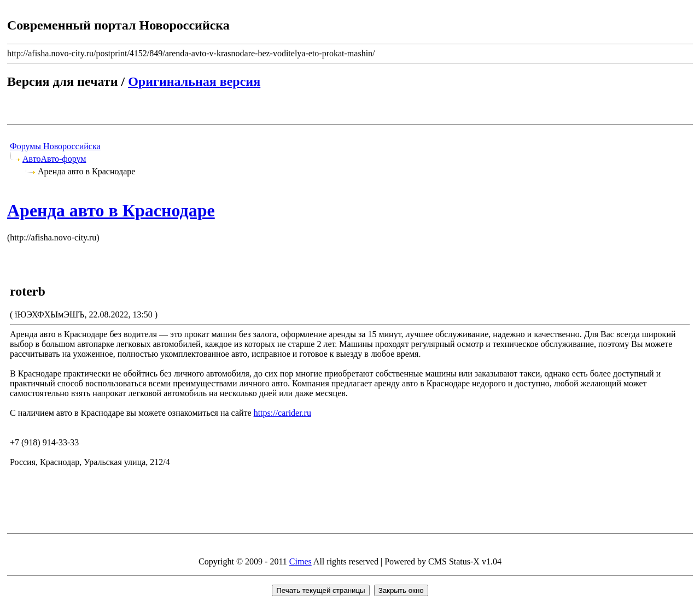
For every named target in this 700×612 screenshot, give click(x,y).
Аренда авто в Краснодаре (111, 210)
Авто (32, 159)
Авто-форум (64, 159)
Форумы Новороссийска (55, 146)
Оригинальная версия (194, 81)
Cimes (301, 561)
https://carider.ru (282, 413)
